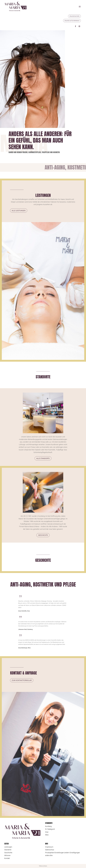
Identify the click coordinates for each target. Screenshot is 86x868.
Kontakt (7, 858)
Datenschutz (50, 850)
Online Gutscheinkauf (72, 21)
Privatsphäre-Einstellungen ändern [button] (57, 853)
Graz (47, 832)
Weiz (47, 835)
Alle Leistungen (19, 211)
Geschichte (43, 535)
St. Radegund (50, 829)
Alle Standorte (43, 458)
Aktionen (7, 855)
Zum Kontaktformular (22, 680)
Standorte (8, 850)
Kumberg (48, 826)
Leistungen (8, 847)
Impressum (49, 847)
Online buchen (74, 16)
